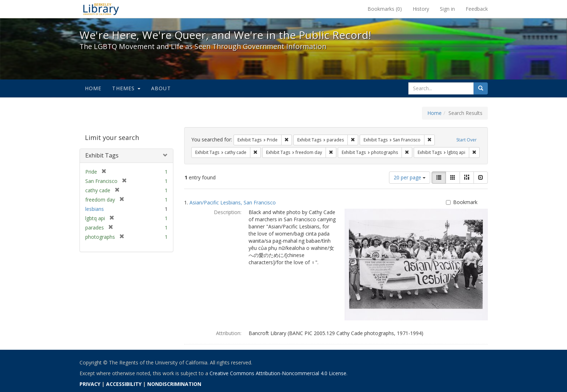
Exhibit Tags (102, 155)
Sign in (447, 9)
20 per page (410, 177)
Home (93, 88)
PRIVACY (90, 384)
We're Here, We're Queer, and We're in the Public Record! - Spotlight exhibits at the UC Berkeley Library (101, 9)
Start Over (467, 140)
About (161, 88)
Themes (126, 88)
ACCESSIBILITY (124, 384)
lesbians (95, 209)
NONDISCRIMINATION (174, 384)
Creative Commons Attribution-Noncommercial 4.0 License (278, 373)
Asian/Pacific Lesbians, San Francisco (233, 202)
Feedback (477, 9)
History (421, 9)
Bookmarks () (385, 9)
